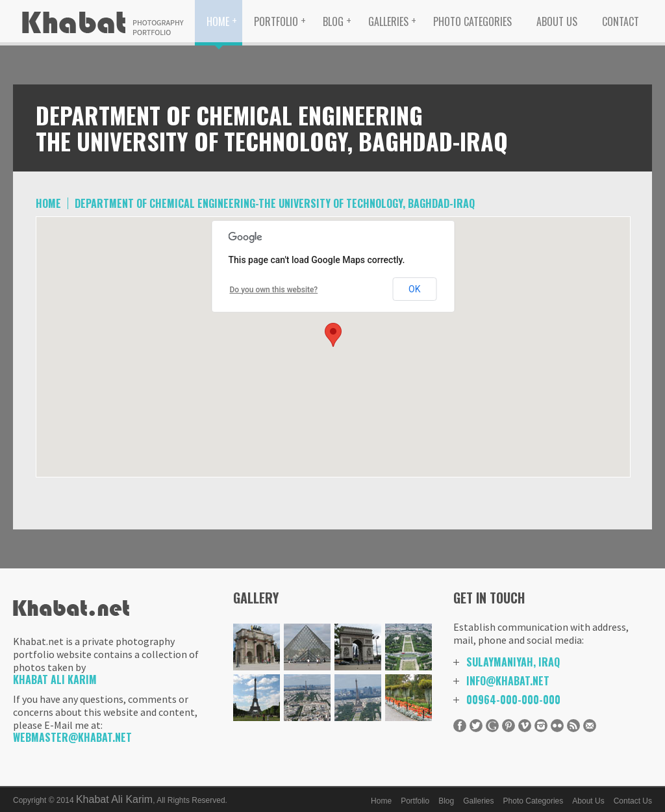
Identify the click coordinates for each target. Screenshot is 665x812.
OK (414, 289)
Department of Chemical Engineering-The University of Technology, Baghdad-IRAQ (275, 203)
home (48, 203)
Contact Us (633, 801)
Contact (621, 21)
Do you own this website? (274, 290)
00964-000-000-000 (513, 700)
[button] (333, 335)
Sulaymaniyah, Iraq (513, 662)
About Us (557, 21)
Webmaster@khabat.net (72, 737)
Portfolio (276, 21)
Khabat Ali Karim (55, 679)
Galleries (388, 21)
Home (218, 21)
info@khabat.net (508, 681)
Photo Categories (472, 21)
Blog (333, 21)
